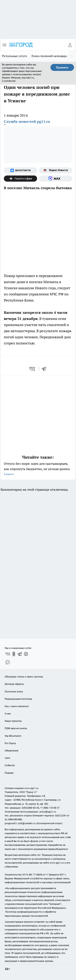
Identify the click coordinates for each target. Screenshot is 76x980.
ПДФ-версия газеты (16, 728)
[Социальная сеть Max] (56, 179)
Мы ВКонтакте (13, 736)
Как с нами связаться (17, 706)
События (10, 765)
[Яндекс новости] (56, 170)
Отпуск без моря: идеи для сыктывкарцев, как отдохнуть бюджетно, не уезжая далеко (38, 469)
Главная (9, 773)
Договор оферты (14, 684)
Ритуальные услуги (15, 56)
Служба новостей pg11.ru (27, 121)
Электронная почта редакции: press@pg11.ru (30, 812)
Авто (7, 758)
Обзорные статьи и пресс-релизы (24, 677)
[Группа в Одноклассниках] (14, 654)
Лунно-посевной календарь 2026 (52, 56)
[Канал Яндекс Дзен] (20, 179)
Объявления (11, 750)
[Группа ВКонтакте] (20, 170)
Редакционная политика (18, 699)
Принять (62, 67)
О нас (8, 713)
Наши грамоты (13, 721)
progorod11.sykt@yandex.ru (20, 823)
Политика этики (14, 691)
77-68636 (38, 874)
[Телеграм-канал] (20, 654)
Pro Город (10, 743)
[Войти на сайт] (70, 45)
